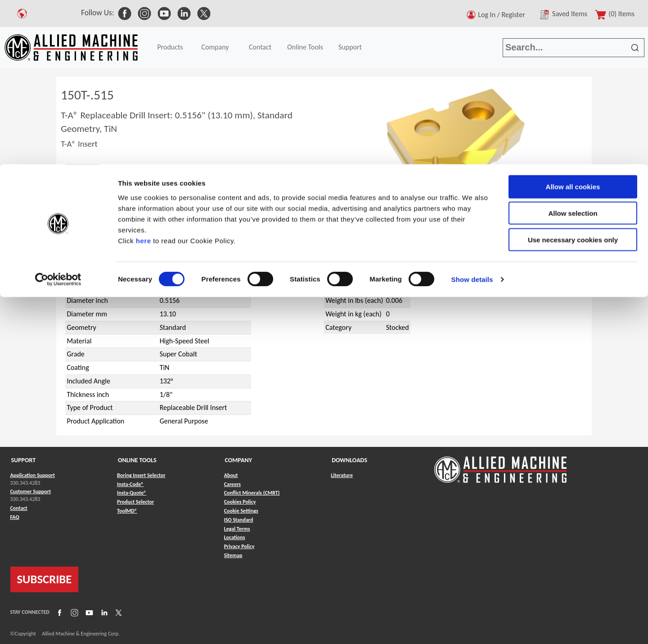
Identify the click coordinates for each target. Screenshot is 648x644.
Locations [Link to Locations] (235, 537)
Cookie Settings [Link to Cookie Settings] (241, 511)
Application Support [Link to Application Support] (33, 475)
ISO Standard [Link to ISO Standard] (239, 520)
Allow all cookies (573, 22)
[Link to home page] (500, 465)
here (144, 76)
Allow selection (573, 49)
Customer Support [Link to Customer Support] (31, 491)
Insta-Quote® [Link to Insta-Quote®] (132, 493)
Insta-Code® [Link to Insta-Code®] (130, 484)
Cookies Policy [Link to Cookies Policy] (240, 502)
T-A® (86, 237)
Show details (472, 115)
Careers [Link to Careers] (232, 484)
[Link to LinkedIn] (103, 612)
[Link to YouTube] (88, 612)
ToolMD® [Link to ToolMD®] (127, 511)
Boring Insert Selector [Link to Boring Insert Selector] (141, 475)
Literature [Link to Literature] (342, 475)
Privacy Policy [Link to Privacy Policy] (239, 546)
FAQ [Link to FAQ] (15, 517)
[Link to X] (117, 612)
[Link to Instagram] (73, 612)
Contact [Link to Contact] (19, 508)
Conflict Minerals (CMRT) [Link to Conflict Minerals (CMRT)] (252, 493)
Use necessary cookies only (573, 75)
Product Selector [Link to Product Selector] (135, 502)
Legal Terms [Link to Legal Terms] (237, 529)
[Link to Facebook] (58, 612)
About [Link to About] (231, 475)
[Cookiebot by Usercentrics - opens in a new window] (58, 115)
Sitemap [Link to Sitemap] (233, 555)
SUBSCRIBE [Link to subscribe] (45, 579)
